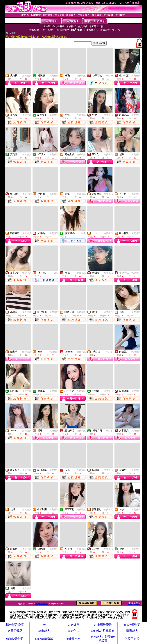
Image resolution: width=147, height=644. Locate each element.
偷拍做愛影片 (15, 639)
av (44, 625)
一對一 (110, 76)
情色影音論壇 (15, 625)
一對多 (82, 233)
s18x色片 (73, 631)
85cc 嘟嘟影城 (44, 639)
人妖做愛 (73, 625)
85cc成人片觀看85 (103, 631)
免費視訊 (27, 76)
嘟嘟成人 (132, 631)
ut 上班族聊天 (103, 625)
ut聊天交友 (73, 639)
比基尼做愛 (15, 631)
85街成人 (44, 631)
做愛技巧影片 (41, 603)
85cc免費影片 (132, 625)
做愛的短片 (132, 639)
